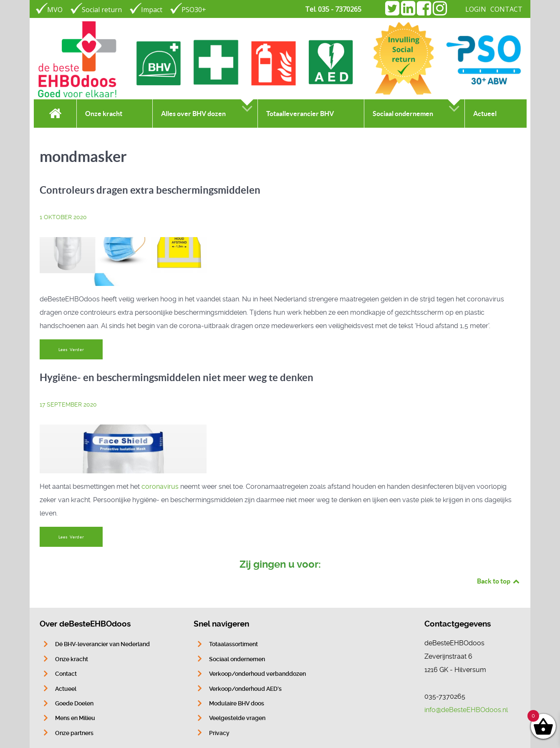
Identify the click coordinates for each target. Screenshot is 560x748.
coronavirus (160, 486)
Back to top (499, 581)
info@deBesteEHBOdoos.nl (466, 710)
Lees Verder (71, 350)
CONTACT (506, 9)
